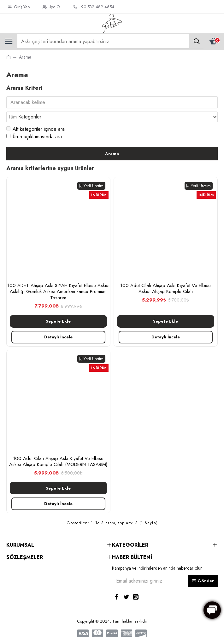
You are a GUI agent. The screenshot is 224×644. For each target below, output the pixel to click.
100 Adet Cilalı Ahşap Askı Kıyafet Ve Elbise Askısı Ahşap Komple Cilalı (165, 289)
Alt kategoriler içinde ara (35, 129)
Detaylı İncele (58, 337)
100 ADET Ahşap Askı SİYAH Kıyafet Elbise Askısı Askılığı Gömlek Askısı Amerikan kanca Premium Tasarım (58, 292)
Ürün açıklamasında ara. (35, 137)
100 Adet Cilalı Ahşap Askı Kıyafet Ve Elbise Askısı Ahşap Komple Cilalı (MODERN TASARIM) (58, 462)
